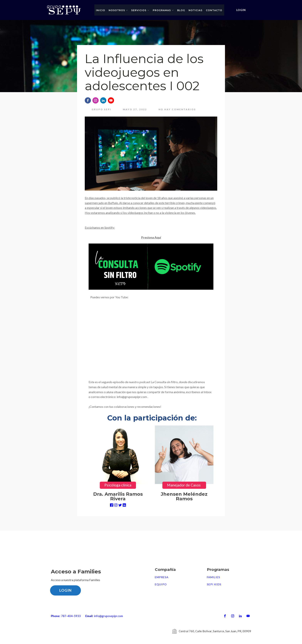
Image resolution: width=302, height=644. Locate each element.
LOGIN (241, 10)
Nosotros (118, 10)
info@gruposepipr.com (108, 616)
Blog (181, 10)
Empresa (162, 577)
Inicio (101, 10)
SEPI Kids (214, 584)
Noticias (195, 10)
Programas (163, 10)
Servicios (140, 10)
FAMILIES (213, 577)
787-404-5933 (71, 616)
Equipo (161, 584)
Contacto (214, 10)
